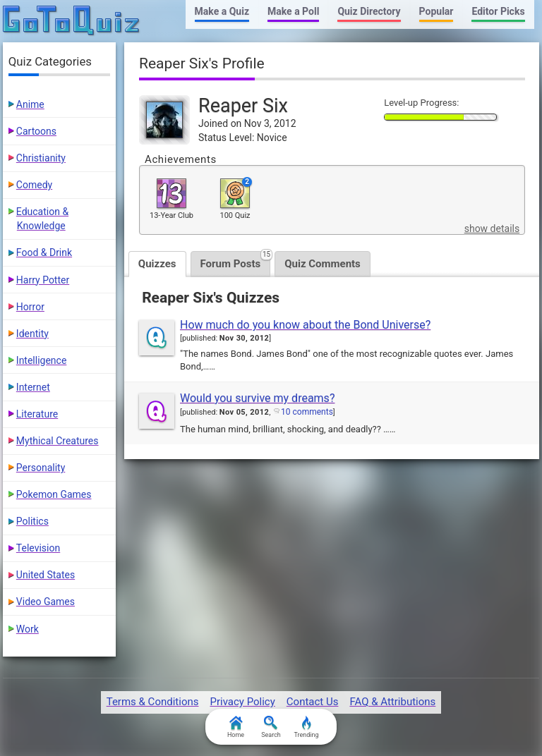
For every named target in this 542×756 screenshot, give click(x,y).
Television (38, 548)
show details (492, 228)
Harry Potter (43, 280)
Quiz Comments (323, 264)
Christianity (41, 158)
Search (271, 727)
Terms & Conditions (153, 702)
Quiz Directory (369, 11)
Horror (30, 307)
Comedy (34, 185)
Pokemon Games (54, 494)
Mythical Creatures (58, 441)
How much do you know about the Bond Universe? (305, 325)
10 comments (307, 412)
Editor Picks (498, 11)
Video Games (46, 602)
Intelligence (42, 360)
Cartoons (36, 131)
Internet (33, 387)
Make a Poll (293, 11)
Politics (32, 521)
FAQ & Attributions (392, 702)
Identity (32, 334)
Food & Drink (44, 252)
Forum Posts (236, 261)
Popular (436, 11)
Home (236, 727)
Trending (306, 727)
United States (46, 575)
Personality (41, 468)
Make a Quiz (222, 11)
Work (28, 629)
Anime (30, 104)
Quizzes (157, 264)
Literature (37, 414)
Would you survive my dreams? (257, 398)
